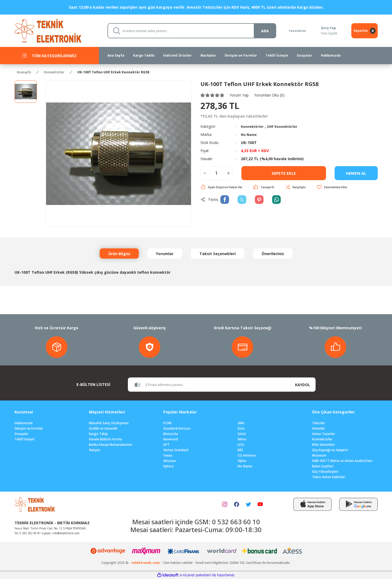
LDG (241, 445)
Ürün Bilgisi (119, 254)
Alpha (242, 461)
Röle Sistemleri (323, 445)
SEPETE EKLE (284, 173)
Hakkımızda (24, 423)
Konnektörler (254, 126)
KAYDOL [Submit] (303, 385)
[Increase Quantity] (228, 173)
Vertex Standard (176, 450)
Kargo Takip (98, 434)
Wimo (242, 439)
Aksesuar (319, 455)
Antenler (319, 428)
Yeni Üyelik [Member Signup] (329, 33)
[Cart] (365, 31)
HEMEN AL (356, 173)
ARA (260, 31)
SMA (241, 423)
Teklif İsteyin (25, 439)
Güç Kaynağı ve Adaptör (330, 450)
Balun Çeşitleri (323, 466)
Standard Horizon (177, 428)
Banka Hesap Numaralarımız (111, 445)
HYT (166, 445)
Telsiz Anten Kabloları (329, 477)
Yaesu (168, 455)
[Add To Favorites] (341, 187)
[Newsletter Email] (209, 385)
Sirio (241, 428)
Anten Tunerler (324, 434)
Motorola (171, 434)
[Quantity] (217, 173)
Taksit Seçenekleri (218, 254)
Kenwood (171, 439)
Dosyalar (21, 434)
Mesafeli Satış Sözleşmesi (109, 423)
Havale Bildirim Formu (105, 439)
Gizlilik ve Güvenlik (103, 428)
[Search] (189, 31)
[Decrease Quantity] (205, 173)
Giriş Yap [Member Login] (328, 28)
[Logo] (57, 30)
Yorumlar (165, 254)
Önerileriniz (273, 254)
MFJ (240, 450)
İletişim (95, 450)
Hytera (168, 466)
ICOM (167, 423)
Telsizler (319, 423)
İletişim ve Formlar (29, 428)
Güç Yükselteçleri (325, 472)
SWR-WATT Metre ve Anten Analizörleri (342, 461)
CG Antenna (247, 455)
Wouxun (170, 461)
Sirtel (242, 434)
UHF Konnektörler (287, 126)
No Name (250, 134)
